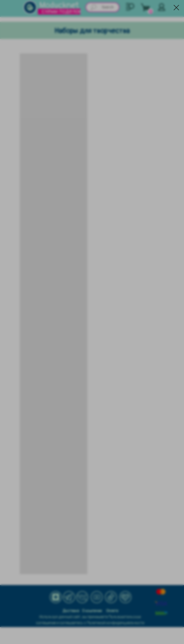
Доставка (71, 611)
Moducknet (59, 5)
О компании (92, 611)
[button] (130, 7)
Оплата (112, 611)
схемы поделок (61, 11)
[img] (30, 7)
